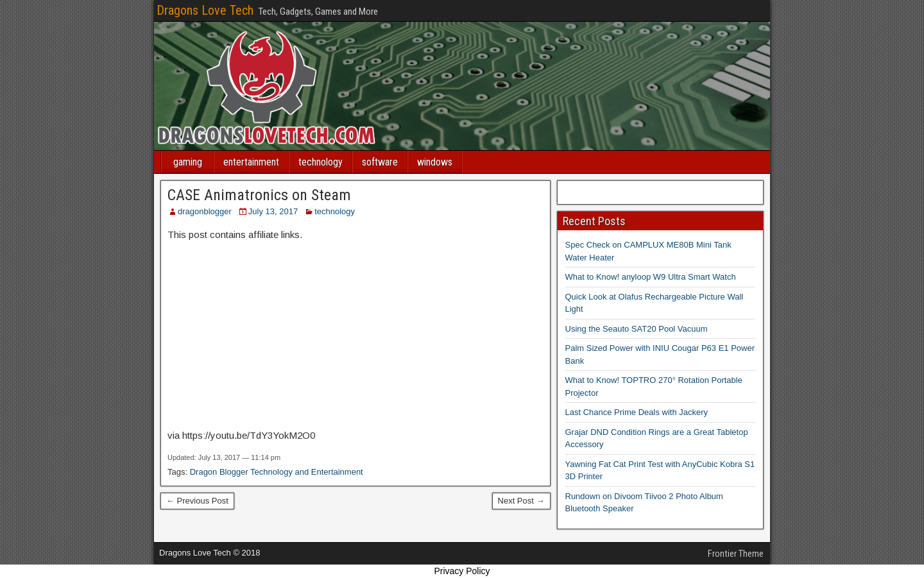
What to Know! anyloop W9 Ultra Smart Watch (651, 277)
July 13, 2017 (273, 211)
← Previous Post (197, 501)
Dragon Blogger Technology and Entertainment (277, 472)
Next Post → (521, 501)
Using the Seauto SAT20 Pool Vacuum (637, 329)
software (380, 162)
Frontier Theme (736, 554)
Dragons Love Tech (205, 10)
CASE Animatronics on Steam (259, 195)
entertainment (251, 162)
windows (435, 162)
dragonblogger (205, 211)
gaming (188, 162)
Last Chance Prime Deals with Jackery (637, 412)
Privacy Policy (462, 571)
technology (321, 162)
